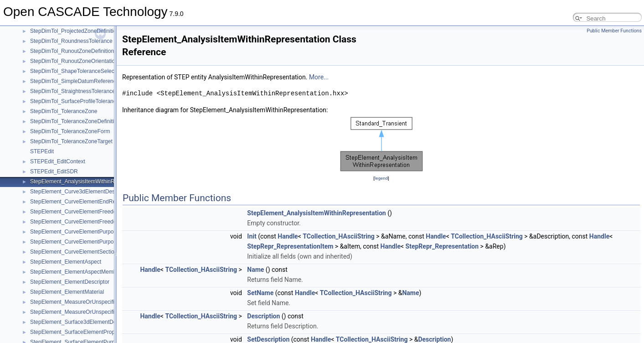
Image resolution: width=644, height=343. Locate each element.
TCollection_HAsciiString (339, 236)
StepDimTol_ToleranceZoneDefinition (75, 121)
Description (263, 316)
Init (252, 236)
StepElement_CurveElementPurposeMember (85, 242)
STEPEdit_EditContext (58, 161)
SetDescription (268, 339)
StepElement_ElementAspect (66, 262)
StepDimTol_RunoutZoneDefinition (72, 51)
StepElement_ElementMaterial (67, 292)
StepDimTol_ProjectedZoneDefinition (75, 31)
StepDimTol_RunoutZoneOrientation (74, 61)
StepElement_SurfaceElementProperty (77, 332)
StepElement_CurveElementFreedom (75, 212)
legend (381, 178)
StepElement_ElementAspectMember (76, 272)
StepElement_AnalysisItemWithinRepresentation (89, 182)
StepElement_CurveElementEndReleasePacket (88, 202)
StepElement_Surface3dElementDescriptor (82, 322)
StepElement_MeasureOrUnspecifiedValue (82, 302)
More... (319, 77)
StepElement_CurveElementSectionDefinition (85, 252)
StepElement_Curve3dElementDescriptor (80, 192)
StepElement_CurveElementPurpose (75, 232)
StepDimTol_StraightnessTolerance (73, 91)
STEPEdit (42, 151)
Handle (288, 236)
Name (255, 270)
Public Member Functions (614, 31)
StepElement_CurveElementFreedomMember (85, 222)
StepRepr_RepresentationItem (290, 246)
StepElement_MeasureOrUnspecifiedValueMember (92, 312)
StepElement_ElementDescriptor (70, 282)
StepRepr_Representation (442, 246)
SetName (260, 293)
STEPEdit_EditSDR (54, 171)
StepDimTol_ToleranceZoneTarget (71, 141)
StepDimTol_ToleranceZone (64, 111)
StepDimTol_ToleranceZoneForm (70, 131)
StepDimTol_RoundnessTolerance (71, 41)
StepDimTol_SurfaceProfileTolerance (75, 101)
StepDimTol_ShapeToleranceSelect (73, 71)
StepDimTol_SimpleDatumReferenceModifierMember (94, 81)
